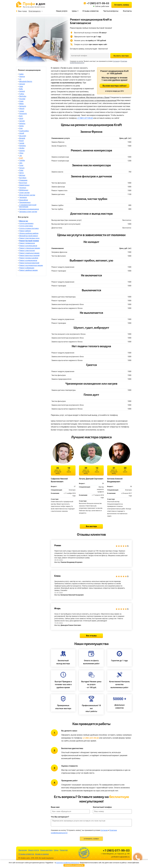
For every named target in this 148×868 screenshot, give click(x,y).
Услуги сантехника (26, 223)
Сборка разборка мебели (29, 233)
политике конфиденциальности (68, 863)
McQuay (22, 175)
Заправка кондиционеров (29, 209)
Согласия (116, 61)
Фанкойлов (24, 200)
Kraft (21, 158)
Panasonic (23, 114)
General (22, 91)
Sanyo (21, 173)
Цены (74, 11)
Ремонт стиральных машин (30, 248)
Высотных (23, 183)
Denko (21, 126)
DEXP (21, 119)
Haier (21, 86)
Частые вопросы (111, 11)
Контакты (127, 11)
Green (21, 101)
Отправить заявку (91, 839)
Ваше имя (55, 807)
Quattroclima (24, 131)
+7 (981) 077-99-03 (98, 3)
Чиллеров (23, 197)
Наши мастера (46, 850)
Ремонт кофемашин (27, 268)
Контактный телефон (102, 807)
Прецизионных (25, 202)
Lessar (22, 111)
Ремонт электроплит (27, 251)
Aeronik (22, 121)
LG (20, 79)
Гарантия (64, 850)
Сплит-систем (24, 193)
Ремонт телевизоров (27, 243)
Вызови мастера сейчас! (115, 86)
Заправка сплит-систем (28, 212)
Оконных (23, 188)
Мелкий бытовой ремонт (29, 236)
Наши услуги (62, 11)
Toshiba (22, 160)
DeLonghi (23, 136)
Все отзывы (91, 636)
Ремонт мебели (25, 231)
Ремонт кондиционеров (28, 260)
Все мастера (91, 526)
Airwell (22, 133)
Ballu (21, 89)
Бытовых (23, 178)
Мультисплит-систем (27, 195)
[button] (138, 858)
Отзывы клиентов (90, 11)
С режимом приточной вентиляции (28, 206)
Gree (21, 128)
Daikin (21, 74)
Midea (21, 104)
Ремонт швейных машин (28, 270)
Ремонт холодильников (28, 246)
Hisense (22, 77)
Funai (21, 165)
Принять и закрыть (74, 865)
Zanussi (22, 84)
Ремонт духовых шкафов (29, 258)
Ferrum (22, 168)
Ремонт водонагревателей (29, 263)
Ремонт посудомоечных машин (31, 265)
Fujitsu (22, 94)
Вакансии (23, 850)
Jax (21, 156)
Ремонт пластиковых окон (29, 238)
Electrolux (23, 96)
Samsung (23, 106)
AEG (21, 163)
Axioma (22, 151)
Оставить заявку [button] (122, 5)
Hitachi (22, 109)
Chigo (21, 153)
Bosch (21, 141)
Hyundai (22, 99)
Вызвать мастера (121, 56)
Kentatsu (22, 146)
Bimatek (22, 138)
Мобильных (24, 190)
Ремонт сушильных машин (29, 253)
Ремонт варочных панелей (29, 255)
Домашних (23, 180)
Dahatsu (22, 123)
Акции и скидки (42, 854)
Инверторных (24, 185)
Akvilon (22, 148)
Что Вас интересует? (60, 817)
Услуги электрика (26, 226)
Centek (22, 143)
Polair (21, 170)
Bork (21, 116)
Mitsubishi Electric (26, 81)
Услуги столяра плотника (29, 228)
